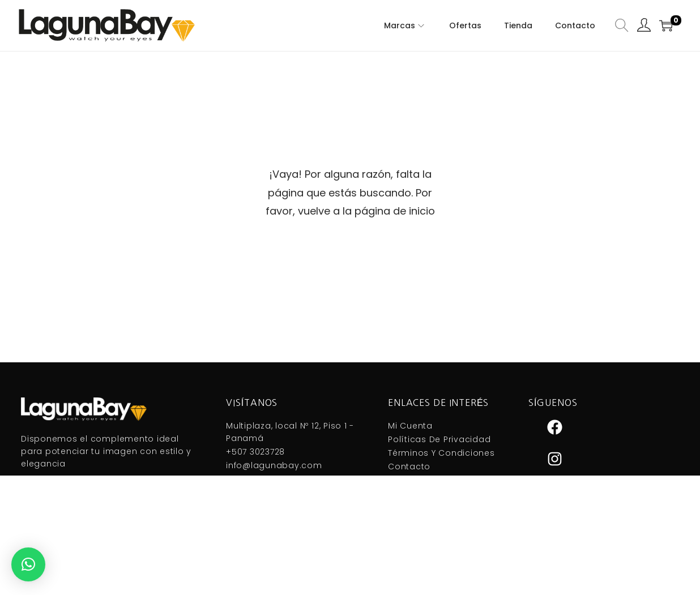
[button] (28, 564)
